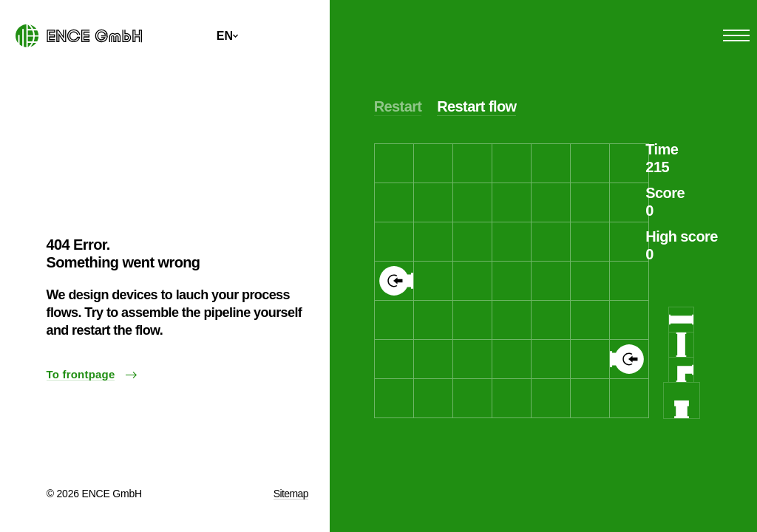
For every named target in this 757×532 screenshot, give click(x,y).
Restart (398, 106)
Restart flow (476, 106)
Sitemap (291, 494)
